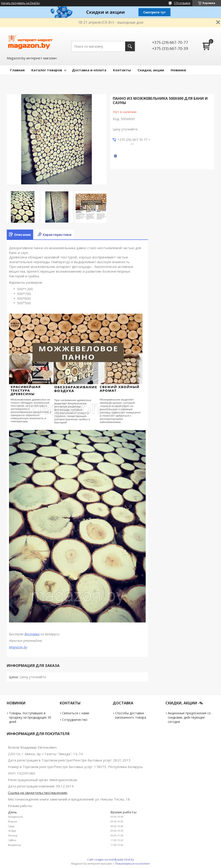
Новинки (178, 70)
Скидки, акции (151, 70)
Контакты (122, 70)
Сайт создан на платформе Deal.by (111, 860)
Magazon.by (18, 647)
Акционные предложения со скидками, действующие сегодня (189, 717)
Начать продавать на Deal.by (20, 3)
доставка (32, 634)
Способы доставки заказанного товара (131, 715)
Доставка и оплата (89, 70)
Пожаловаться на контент (132, 864)
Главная (17, 70)
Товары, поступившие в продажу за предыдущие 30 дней (30, 717)
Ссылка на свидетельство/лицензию (38, 793)
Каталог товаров (47, 70)
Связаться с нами (76, 713)
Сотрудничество (75, 720)
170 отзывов (182, 3)
